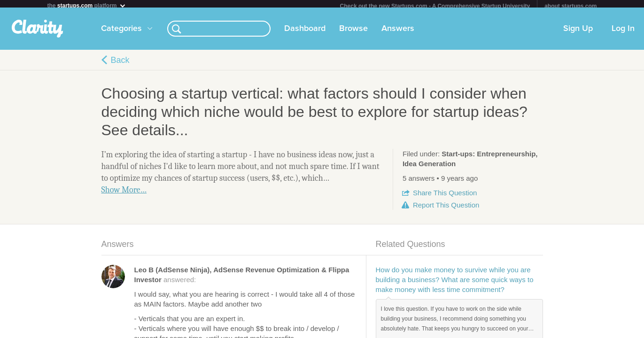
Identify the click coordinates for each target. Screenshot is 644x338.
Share (445, 196)
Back (120, 64)
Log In (623, 32)
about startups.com (570, 6)
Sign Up (578, 32)
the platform (87, 5)
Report (446, 209)
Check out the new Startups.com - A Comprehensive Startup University (435, 6)
